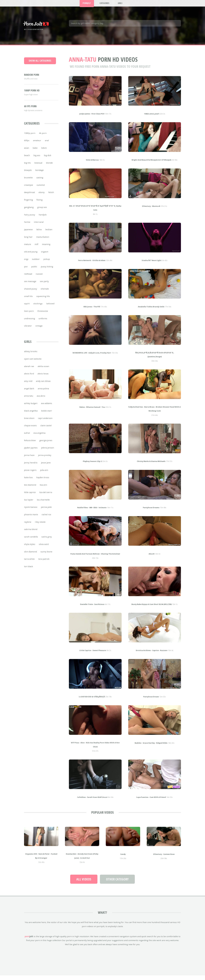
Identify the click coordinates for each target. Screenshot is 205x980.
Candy (123, 858)
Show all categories (40, 65)
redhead (28, 278)
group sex (42, 211)
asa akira (41, 400)
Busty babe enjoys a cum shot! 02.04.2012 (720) (152, 608)
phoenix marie (31, 518)
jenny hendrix (31, 466)
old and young (31, 256)
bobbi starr (47, 415)
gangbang (29, 211)
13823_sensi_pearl (152, 118)
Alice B (152, 558)
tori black (29, 570)
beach (27, 159)
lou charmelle (43, 504)
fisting (39, 204)
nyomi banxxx (31, 511)
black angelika (31, 415)
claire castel (46, 429)
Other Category (117, 883)
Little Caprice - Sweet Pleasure (93, 654)
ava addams (47, 407)
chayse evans (30, 429)
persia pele (46, 511)
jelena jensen (48, 452)
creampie (29, 189)
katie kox (28, 481)
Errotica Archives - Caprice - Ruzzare (152, 654)
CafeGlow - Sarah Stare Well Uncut (92, 801)
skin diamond (30, 555)
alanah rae (29, 370)
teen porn (29, 315)
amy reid (28, 385)
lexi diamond (30, 489)
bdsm (44, 152)
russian (39, 278)
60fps (27, 144)
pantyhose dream (151, 701)
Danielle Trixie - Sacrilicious (92, 608)
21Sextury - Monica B (151, 210)
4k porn (43, 137)
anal (47, 144)
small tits (28, 300)
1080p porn (30, 137)
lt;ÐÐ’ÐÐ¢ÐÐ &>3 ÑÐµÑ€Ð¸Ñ (92, 701)
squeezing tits (43, 300)
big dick (48, 159)
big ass (37, 159)
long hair (28, 241)
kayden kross (43, 481)
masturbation (43, 241)
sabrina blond (31, 533)
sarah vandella (31, 541)
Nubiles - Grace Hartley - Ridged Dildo (151, 747)
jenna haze (29, 459)
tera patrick (44, 563)
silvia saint (44, 548)
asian (27, 152)
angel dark (29, 392)
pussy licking (47, 270)
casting (40, 181)
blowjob (28, 174)
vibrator (28, 330)
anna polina (43, 392)
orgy (26, 263)
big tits (27, 167)
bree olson (29, 422)
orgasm (45, 256)
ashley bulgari (31, 407)
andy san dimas (43, 385)
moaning (46, 248)
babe (35, 152)
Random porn (32, 79)
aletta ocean (43, 370)
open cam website (33, 363)
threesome (43, 315)
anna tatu (29, 400)
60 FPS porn (30, 110)
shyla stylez (30, 548)
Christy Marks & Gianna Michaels (151, 465)
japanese (28, 233)
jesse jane (46, 466)
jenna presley (45, 459)
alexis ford (29, 377)
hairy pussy (30, 219)
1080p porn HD (32, 94)
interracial (39, 226)
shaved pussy (31, 293)
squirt (27, 307)
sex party (44, 285)
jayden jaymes (31, 452)
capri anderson (45, 422)
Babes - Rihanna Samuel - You (92, 411)
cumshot (41, 189)
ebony (42, 196)
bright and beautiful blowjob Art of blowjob (152, 164)
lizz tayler (29, 504)
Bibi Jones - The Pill (92, 311)
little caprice (30, 496)
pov (26, 270)
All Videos (84, 883)
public (34, 270)
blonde (49, 167)
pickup (47, 263)
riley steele (40, 526)
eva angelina (39, 437)
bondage (39, 174)
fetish (51, 196)
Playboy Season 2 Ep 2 (92, 465)
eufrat (27, 437)
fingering (28, 204)
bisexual (38, 167)
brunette (28, 181)
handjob (43, 219)
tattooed (50, 307)
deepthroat (29, 196)
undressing (29, 322)
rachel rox (46, 518)
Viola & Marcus (92, 164)
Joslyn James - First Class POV (92, 118)
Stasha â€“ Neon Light (152, 264)
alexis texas (43, 377)
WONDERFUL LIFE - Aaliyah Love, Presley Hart (92, 357)
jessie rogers (30, 474)
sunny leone (46, 555)
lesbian (49, 233)
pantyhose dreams (151, 511)
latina (39, 233)
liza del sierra (46, 496)
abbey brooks (31, 355)
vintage (39, 330)
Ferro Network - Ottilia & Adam (92, 264)
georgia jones (46, 444)
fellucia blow (30, 444)
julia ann (44, 474)
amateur (37, 144)
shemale (45, 293)
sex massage (30, 285)
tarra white (29, 563)
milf (36, 248)
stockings (38, 307)
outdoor (36, 263)
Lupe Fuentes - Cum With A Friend (151, 801)
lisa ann (43, 489)
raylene (28, 526)
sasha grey (47, 541)
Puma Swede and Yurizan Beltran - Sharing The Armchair (95, 558)
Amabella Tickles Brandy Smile (151, 311)
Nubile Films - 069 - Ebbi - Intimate (92, 511)
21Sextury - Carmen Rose (164, 858)
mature (28, 248)
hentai (27, 226)
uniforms (43, 322)
